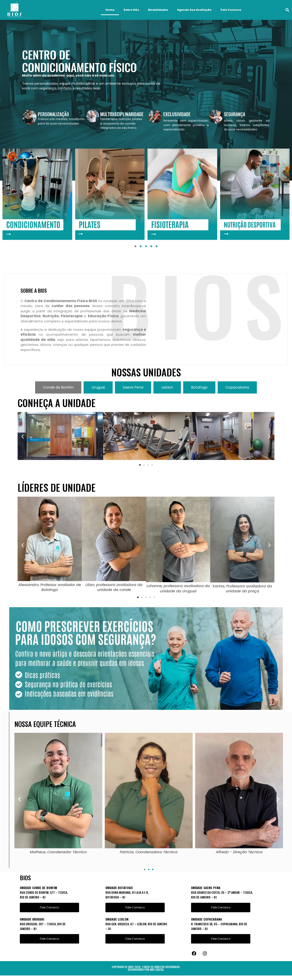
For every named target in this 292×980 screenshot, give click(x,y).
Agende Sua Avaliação (194, 10)
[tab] (58, 387)
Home (110, 10)
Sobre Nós (131, 10)
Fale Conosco (231, 10)
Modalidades (158, 10)
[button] (287, 10)
